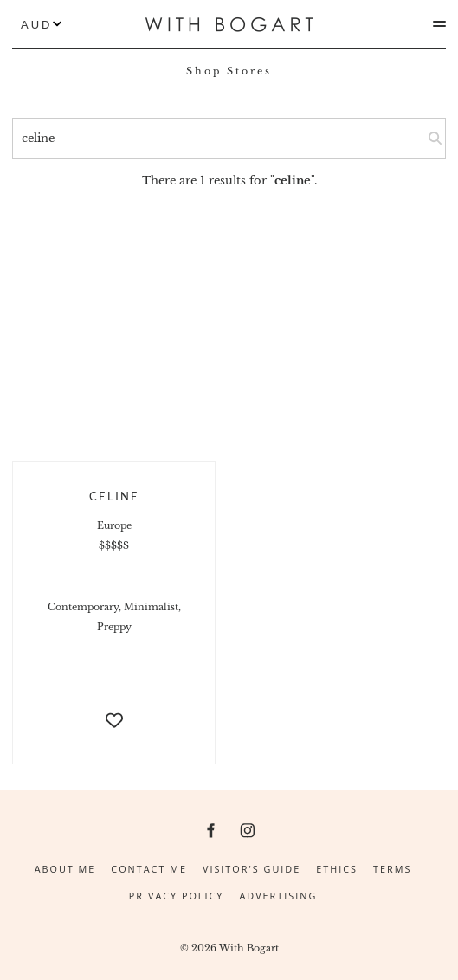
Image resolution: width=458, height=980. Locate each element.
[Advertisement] (229, 319)
